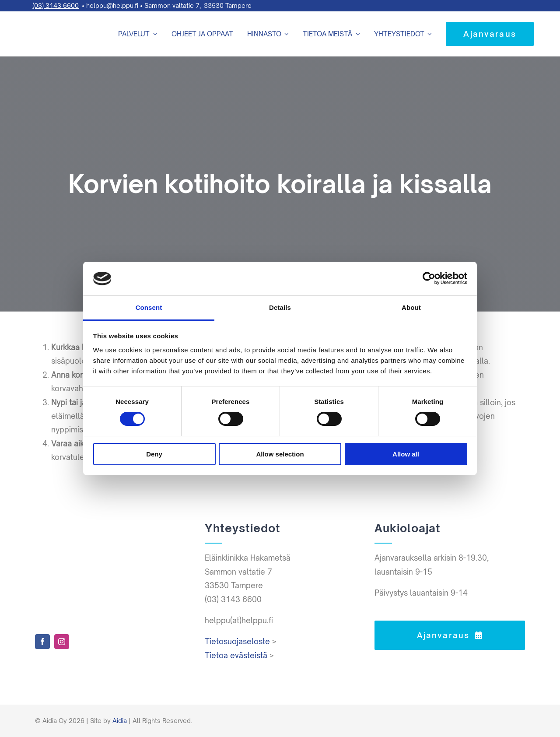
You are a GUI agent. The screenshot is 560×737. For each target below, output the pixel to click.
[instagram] (62, 642)
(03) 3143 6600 (56, 5)
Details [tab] (280, 307)
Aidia (120, 721)
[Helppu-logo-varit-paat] (52, 17)
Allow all (406, 454)
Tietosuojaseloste (237, 641)
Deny (154, 454)
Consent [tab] (149, 307)
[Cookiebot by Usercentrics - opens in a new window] (429, 278)
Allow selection (280, 454)
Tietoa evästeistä (236, 655)
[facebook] (42, 642)
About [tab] (411, 307)
